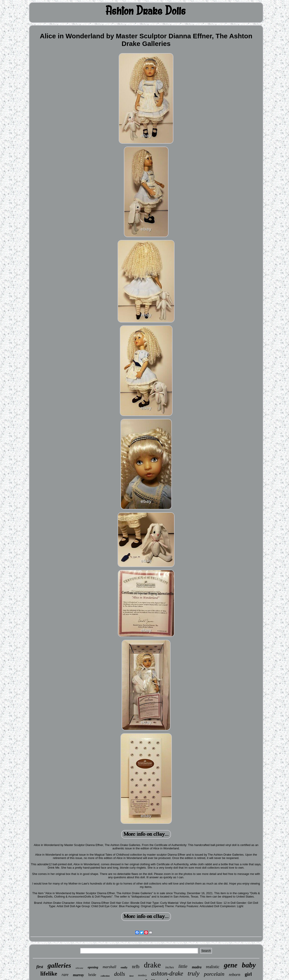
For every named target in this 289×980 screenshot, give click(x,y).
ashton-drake (167, 974)
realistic (213, 967)
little (183, 966)
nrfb (136, 967)
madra (197, 967)
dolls (120, 974)
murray (78, 975)
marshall (109, 967)
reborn (234, 975)
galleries (59, 965)
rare (65, 975)
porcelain (214, 974)
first (40, 967)
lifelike (49, 974)
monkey (142, 975)
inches (170, 967)
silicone (79, 968)
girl (248, 974)
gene (231, 965)
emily (124, 967)
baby (249, 965)
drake (152, 965)
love (132, 976)
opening (93, 967)
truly (193, 973)
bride (92, 975)
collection (105, 976)
